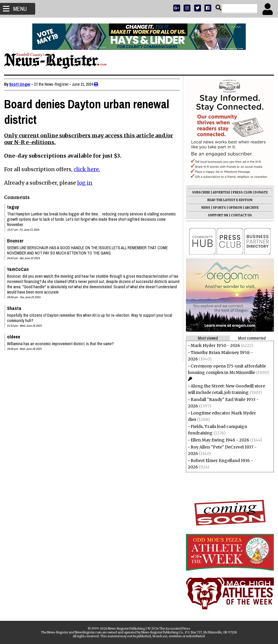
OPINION (234, 208)
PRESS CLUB (241, 192)
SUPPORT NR (216, 215)
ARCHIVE (250, 208)
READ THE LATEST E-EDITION (228, 200)
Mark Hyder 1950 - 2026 (214, 345)
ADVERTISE (220, 192)
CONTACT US (240, 215)
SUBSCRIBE (199, 192)
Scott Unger (22, 84)
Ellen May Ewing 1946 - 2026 (218, 440)
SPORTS (218, 208)
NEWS (204, 208)
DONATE (259, 192)
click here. (89, 169)
